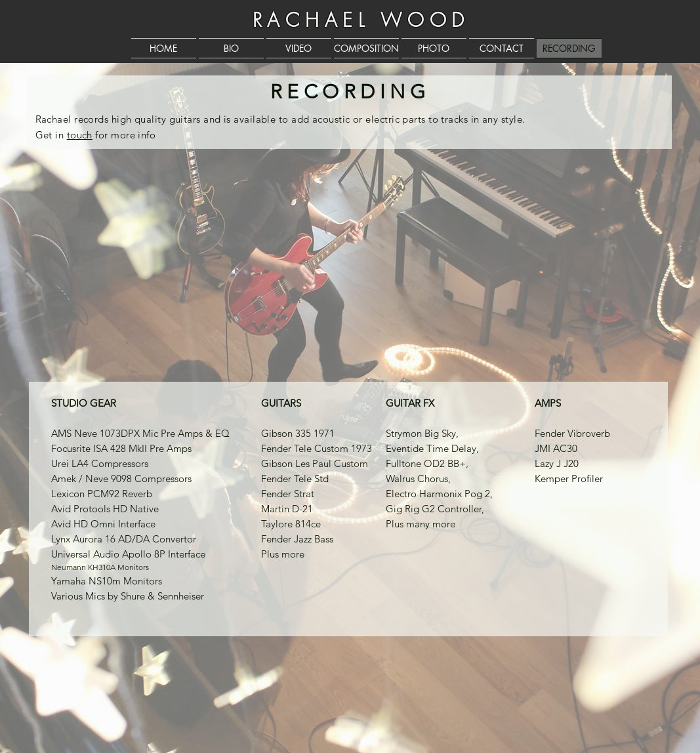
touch (80, 135)
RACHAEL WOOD (361, 20)
